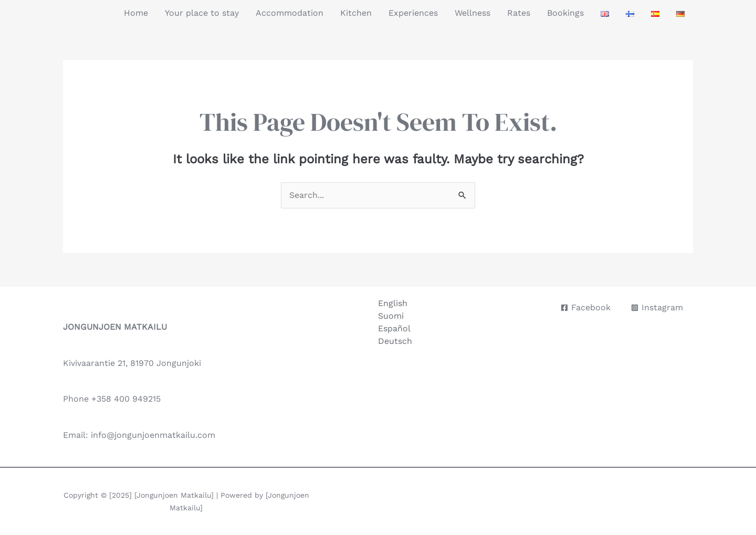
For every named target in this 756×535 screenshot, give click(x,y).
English (393, 303)
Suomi (391, 316)
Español (394, 328)
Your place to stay (202, 13)
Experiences (413, 13)
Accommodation (290, 13)
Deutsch (395, 341)
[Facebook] (586, 308)
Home (136, 13)
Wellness (472, 13)
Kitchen (356, 13)
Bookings (565, 13)
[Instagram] (657, 308)
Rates (519, 13)
